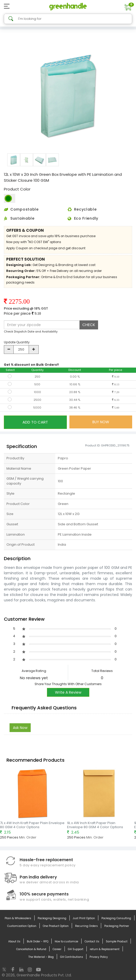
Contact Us (92, 942)
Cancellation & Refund (31, 949)
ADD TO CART (35, 422)
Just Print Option (84, 918)
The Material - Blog (41, 957)
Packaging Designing (52, 918)
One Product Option (56, 926)
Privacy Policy (99, 957)
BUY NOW (101, 422)
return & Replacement (105, 949)
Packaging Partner (117, 926)
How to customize (66, 942)
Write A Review (68, 692)
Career (57, 949)
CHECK (89, 325)
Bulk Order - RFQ (38, 942)
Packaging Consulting (116, 918)
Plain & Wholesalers (18, 918)
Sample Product (117, 942)
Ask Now (20, 728)
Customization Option (22, 926)
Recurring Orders (86, 926)
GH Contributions (72, 957)
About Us (14, 942)
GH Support (76, 949)
